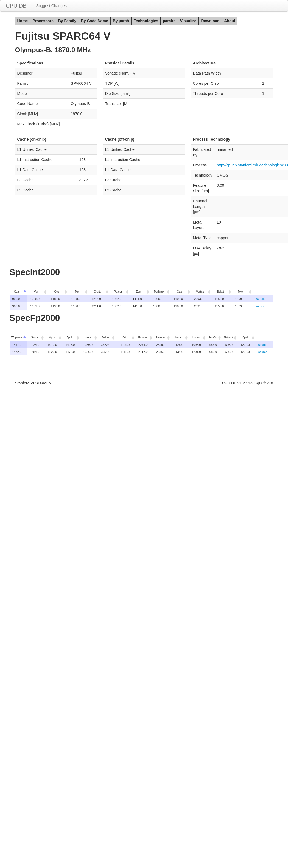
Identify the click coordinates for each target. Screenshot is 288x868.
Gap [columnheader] (179, 292)
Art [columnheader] (124, 337)
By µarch (121, 21)
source (260, 299)
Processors (43, 21)
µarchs (169, 21)
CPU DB (16, 6)
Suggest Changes (51, 6)
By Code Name (95, 21)
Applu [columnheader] (70, 337)
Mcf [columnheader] (77, 292)
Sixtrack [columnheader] (228, 337)
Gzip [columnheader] (17, 292)
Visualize (188, 21)
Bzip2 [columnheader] (220, 292)
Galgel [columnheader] (106, 337)
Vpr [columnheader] (36, 292)
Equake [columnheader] (143, 337)
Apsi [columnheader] (245, 337)
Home (23, 21)
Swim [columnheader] (34, 337)
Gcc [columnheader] (57, 292)
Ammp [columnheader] (178, 337)
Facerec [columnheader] (161, 337)
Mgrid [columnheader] (52, 337)
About (230, 21)
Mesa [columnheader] (88, 337)
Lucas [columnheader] (196, 337)
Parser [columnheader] (118, 292)
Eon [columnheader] (139, 292)
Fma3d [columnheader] (213, 337)
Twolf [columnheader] (241, 292)
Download (210, 21)
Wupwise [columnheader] (17, 337)
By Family (67, 21)
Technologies (146, 21)
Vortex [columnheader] (200, 292)
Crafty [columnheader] (98, 292)
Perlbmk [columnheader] (159, 292)
